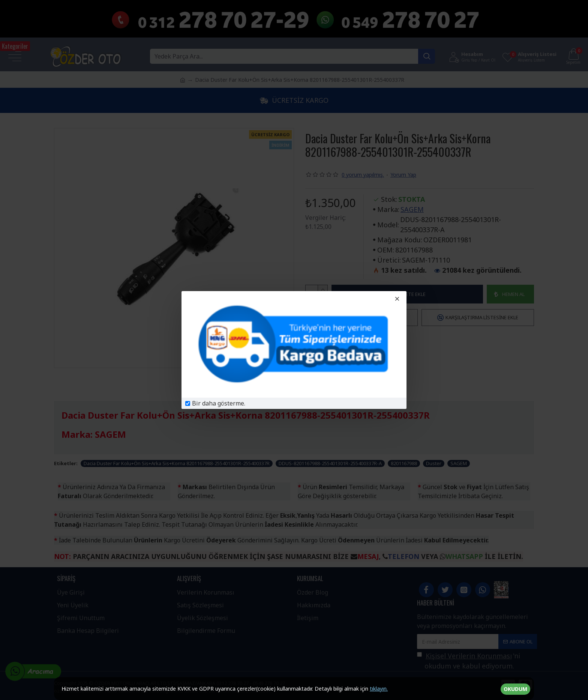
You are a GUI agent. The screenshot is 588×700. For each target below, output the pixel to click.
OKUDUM (515, 689)
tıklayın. (379, 689)
